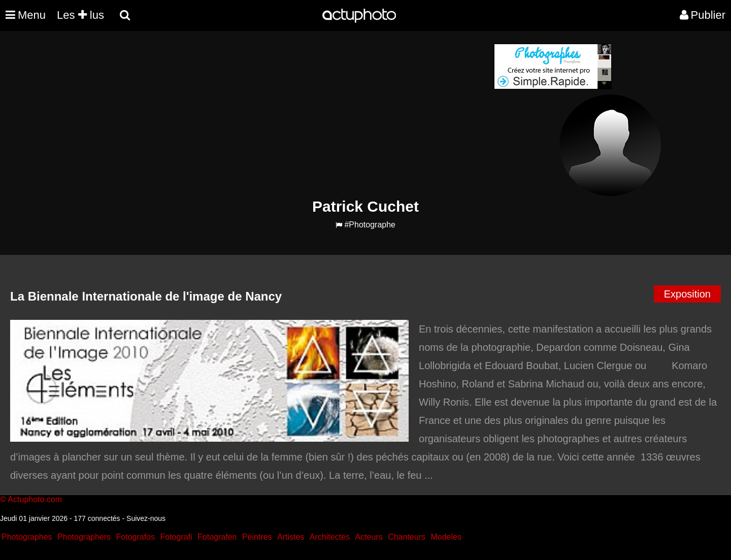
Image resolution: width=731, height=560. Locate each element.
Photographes (27, 537)
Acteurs (369, 537)
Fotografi (176, 537)
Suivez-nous (146, 518)
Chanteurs (407, 537)
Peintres (257, 537)
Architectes (330, 537)
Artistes (291, 537)
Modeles (446, 537)
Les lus (80, 15)
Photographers (84, 537)
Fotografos (136, 537)
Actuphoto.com (35, 499)
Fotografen (217, 537)
